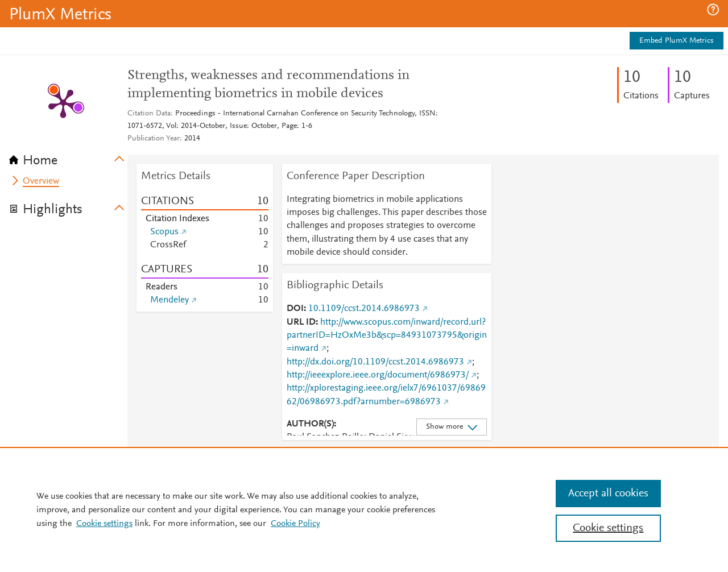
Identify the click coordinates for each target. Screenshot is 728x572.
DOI (295, 309)
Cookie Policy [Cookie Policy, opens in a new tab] (295, 524)
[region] (364, 509)
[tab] (68, 157)
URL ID (301, 322)
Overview (41, 181)
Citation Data (149, 114)
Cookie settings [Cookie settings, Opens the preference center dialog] (608, 528)
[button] (713, 10)
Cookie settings (104, 524)
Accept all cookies (608, 494)
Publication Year (154, 139)
